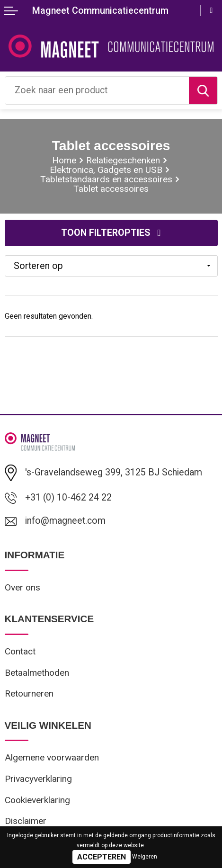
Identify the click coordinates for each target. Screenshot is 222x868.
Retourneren (29, 694)
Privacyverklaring (38, 779)
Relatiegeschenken (123, 160)
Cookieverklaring (37, 800)
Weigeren (145, 857)
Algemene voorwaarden (52, 757)
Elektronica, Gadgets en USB (106, 170)
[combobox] (97, 90)
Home (64, 160)
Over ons (22, 587)
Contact (20, 651)
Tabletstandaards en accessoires (106, 179)
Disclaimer (26, 821)
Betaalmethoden (37, 673)
